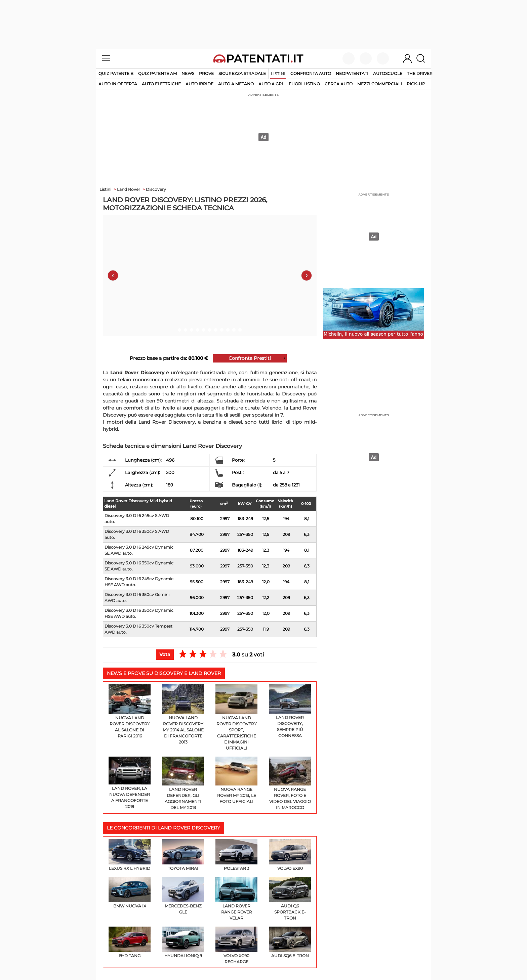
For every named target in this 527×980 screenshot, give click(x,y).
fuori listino (304, 84)
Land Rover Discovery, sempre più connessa (290, 711)
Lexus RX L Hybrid (130, 855)
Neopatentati (352, 73)
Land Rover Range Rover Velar (236, 899)
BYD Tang (130, 942)
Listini (278, 74)
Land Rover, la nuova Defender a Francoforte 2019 (130, 783)
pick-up (416, 84)
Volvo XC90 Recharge (236, 945)
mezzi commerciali (380, 84)
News (188, 73)
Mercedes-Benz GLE (183, 896)
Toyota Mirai (183, 855)
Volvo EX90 (290, 855)
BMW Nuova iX (130, 893)
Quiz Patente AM (157, 73)
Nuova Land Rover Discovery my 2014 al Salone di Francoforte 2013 (183, 714)
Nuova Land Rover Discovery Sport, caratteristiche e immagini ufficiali (236, 717)
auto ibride (199, 84)
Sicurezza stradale (242, 73)
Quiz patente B (116, 73)
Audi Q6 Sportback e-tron (290, 899)
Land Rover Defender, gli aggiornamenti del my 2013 (183, 783)
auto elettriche (161, 84)
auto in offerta (118, 84)
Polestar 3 (236, 855)
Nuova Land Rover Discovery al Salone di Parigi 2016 (130, 711)
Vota (165, 654)
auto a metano (236, 84)
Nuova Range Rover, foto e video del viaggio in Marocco (290, 783)
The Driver (420, 73)
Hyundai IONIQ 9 (183, 942)
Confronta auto (311, 73)
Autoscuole (388, 73)
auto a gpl (271, 84)
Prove (206, 73)
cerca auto (339, 84)
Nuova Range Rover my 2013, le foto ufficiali (236, 780)
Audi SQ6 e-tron (290, 942)
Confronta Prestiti (250, 358)
